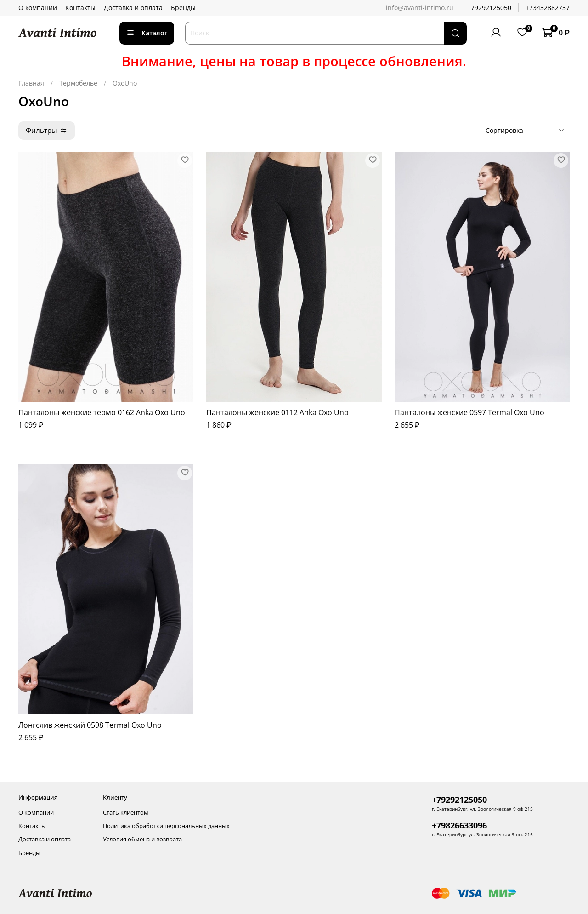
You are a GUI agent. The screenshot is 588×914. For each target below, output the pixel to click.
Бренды (183, 8)
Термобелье (78, 83)
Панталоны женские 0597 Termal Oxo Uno (469, 412)
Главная (31, 83)
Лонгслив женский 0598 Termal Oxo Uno (90, 725)
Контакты (80, 8)
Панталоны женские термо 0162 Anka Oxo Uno (102, 412)
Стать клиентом (126, 813)
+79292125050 (489, 8)
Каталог (147, 33)
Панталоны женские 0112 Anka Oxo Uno (277, 412)
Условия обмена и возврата (142, 839)
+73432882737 (548, 8)
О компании (38, 8)
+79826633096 (459, 825)
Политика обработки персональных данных (166, 826)
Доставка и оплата (133, 8)
